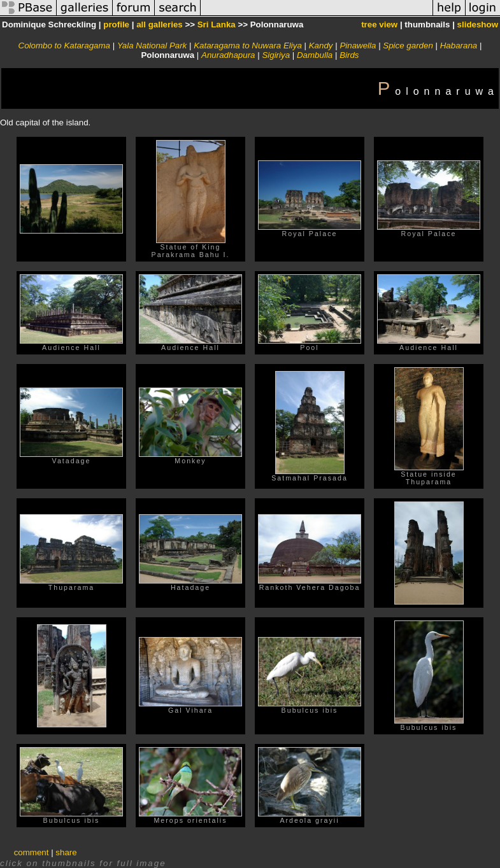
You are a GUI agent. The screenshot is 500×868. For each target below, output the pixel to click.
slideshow (478, 24)
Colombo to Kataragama (64, 45)
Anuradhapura (228, 55)
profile (116, 24)
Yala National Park (152, 45)
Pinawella (358, 45)
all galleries (160, 24)
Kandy (321, 45)
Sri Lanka (217, 24)
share (66, 852)
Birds (349, 55)
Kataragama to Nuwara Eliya (248, 45)
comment (32, 852)
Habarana (459, 45)
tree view (379, 24)
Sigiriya (276, 55)
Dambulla (315, 55)
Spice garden (408, 45)
